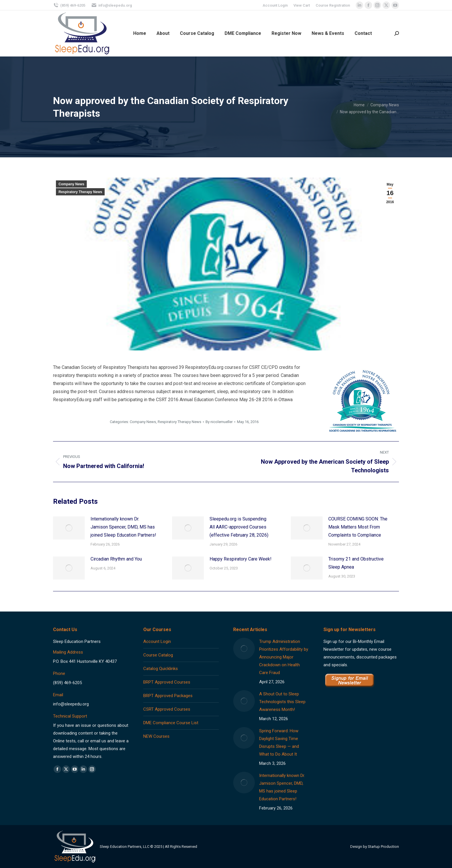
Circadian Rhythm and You (116, 559)
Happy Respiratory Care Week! (241, 559)
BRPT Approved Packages (168, 696)
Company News (71, 184)
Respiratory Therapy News (80, 192)
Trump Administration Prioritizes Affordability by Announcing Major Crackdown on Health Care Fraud (284, 657)
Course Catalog (158, 655)
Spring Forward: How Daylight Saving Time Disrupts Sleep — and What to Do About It (279, 742)
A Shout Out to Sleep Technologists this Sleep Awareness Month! (282, 702)
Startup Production (383, 847)
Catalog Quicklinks (161, 669)
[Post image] (69, 528)
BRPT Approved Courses (167, 682)
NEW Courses (156, 736)
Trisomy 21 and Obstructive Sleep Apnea (356, 563)
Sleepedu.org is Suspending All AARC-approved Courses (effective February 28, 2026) (239, 527)
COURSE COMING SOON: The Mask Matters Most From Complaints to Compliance (358, 527)
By (219, 422)
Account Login (157, 641)
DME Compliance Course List (171, 723)
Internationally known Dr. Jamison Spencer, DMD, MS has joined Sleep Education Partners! (123, 527)
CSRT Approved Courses (167, 709)
